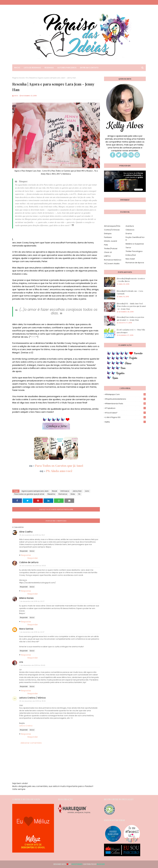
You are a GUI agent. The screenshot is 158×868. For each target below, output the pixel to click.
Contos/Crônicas (112, 230)
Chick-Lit (108, 252)
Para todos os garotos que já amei (29, 494)
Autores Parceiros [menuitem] (67, 68)
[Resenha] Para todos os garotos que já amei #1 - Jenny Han (130, 318)
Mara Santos (26, 629)
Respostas (26, 555)
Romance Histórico (113, 260)
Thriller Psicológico (134, 251)
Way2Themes (77, 864)
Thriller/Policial (111, 249)
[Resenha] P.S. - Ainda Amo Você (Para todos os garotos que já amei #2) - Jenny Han (131, 306)
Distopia (108, 234)
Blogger (101, 864)
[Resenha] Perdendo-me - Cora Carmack (130, 292)
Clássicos (130, 230)
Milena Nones (26, 598)
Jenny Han (77, 491)
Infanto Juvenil (111, 241)
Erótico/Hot (131, 255)
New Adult (130, 259)
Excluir (32, 551)
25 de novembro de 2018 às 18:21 (32, 535)
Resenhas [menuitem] (49, 68)
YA (27, 78)
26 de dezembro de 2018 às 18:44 (32, 701)
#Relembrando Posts (125, 404)
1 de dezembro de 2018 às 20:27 (32, 601)
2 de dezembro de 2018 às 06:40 (32, 665)
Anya (16, 96)
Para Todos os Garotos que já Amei (59, 465)
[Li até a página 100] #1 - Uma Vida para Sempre (131, 331)
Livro (87, 491)
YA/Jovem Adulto (112, 264)
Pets (106, 245)
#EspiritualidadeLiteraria (125, 399)
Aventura (130, 226)
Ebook (55, 491)
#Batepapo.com (125, 394)
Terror (128, 248)
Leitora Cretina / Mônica (32, 698)
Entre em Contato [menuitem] (89, 68)
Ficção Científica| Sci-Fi (135, 239)
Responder (24, 551)
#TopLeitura (125, 408)
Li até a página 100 (125, 417)
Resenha (51, 494)
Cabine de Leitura (29, 562)
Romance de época (135, 263)
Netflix (125, 422)
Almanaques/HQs (112, 226)
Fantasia (108, 237)
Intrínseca (65, 491)
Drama (129, 234)
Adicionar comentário (31, 743)
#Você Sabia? (125, 413)
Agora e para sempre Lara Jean (35, 491)
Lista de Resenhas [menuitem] (32, 68)
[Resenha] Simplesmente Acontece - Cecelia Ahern (131, 280)
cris (21, 662)
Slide (73, 494)
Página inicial (18, 78)
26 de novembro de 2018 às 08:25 (33, 566)
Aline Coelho (26, 532)
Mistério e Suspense (135, 244)
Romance (63, 494)
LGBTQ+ (108, 256)
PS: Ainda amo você (59, 471)
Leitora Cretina (26, 726)
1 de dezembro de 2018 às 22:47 (32, 632)
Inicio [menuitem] (17, 68)
